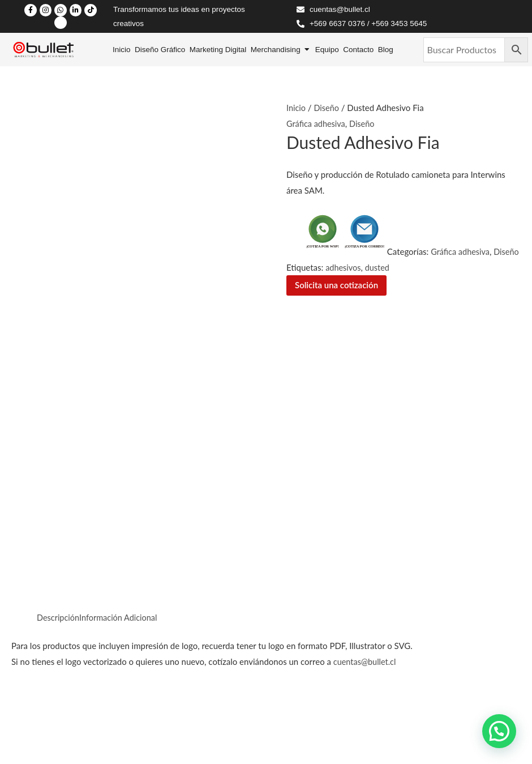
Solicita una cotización (336, 285)
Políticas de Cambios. (48, 729)
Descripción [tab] (59, 314)
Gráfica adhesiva (317, 123)
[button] (499, 731)
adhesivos (372, 267)
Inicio (296, 108)
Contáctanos (267, 544)
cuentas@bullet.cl (366, 359)
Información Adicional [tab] (121, 314)
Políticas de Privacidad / (53, 714)
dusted (407, 267)
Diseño (328, 108)
